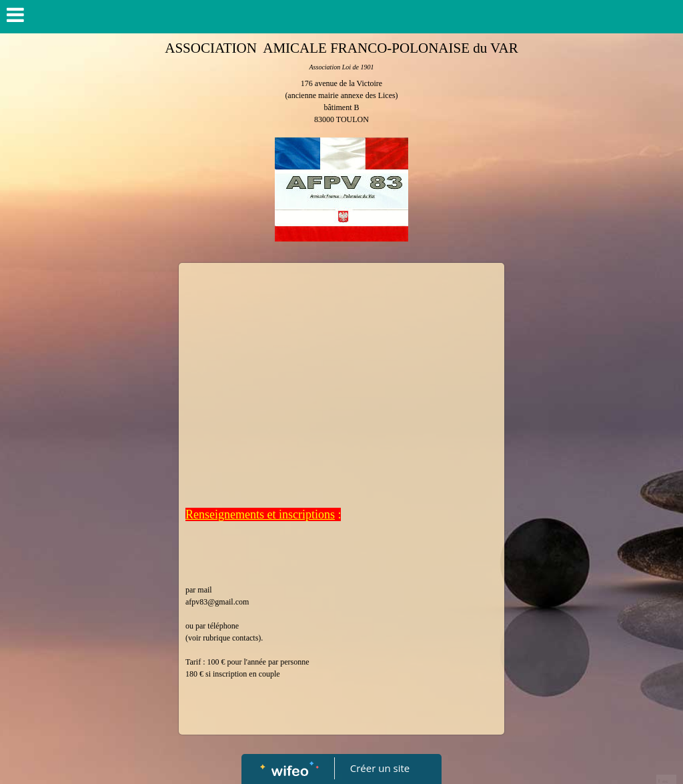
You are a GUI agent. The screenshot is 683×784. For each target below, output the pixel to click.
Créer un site (380, 768)
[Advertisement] (341, 370)
